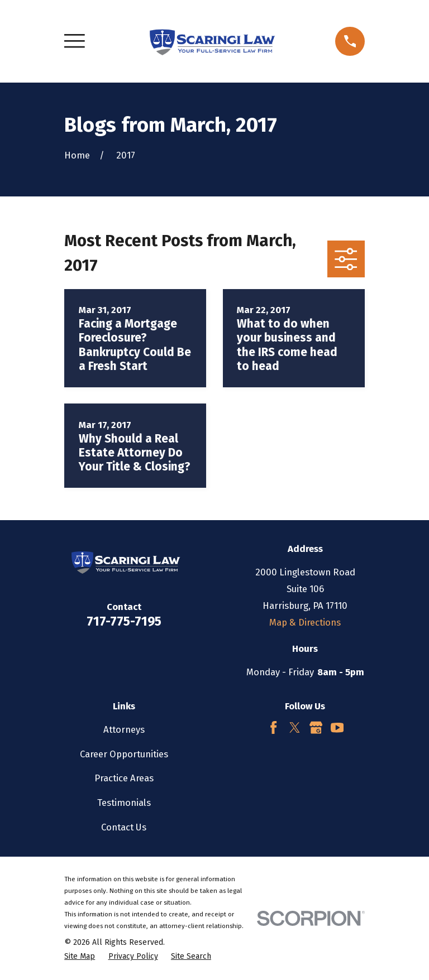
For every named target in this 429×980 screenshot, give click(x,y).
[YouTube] (337, 727)
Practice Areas (124, 778)
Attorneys (124, 729)
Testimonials (124, 803)
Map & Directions (305, 622)
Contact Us (124, 827)
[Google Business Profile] (316, 727)
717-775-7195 (124, 621)
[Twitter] (295, 727)
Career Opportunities (124, 754)
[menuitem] (80, 956)
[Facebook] (273, 727)
